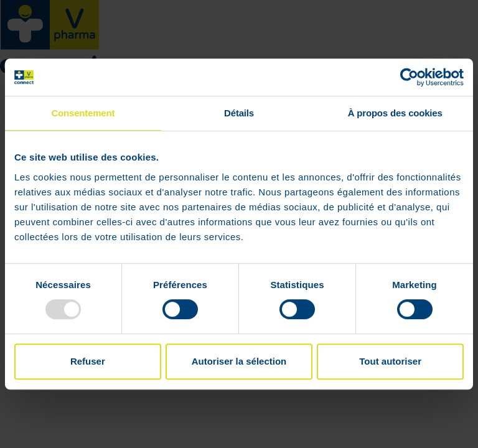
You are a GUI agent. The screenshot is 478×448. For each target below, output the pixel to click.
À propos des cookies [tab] (395, 113)
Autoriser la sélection (239, 361)
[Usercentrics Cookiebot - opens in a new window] (409, 77)
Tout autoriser (390, 361)
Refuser (88, 361)
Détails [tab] (239, 113)
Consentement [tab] (83, 113)
